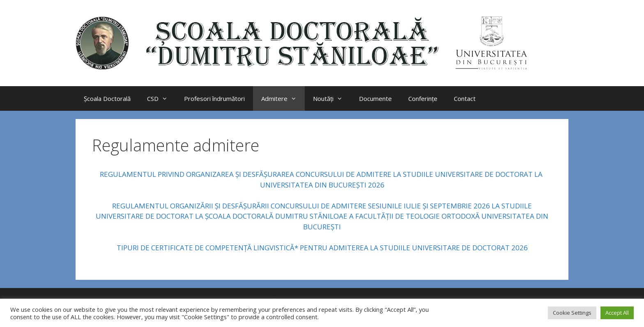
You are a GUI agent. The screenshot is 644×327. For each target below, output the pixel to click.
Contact (465, 98)
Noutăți (332, 98)
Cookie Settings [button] (572, 313)
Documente (375, 98)
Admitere (283, 98)
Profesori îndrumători (214, 98)
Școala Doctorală (107, 98)
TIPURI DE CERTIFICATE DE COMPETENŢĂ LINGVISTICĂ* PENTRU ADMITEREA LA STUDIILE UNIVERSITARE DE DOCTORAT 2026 (322, 248)
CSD (161, 98)
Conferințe (423, 98)
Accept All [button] (617, 313)
